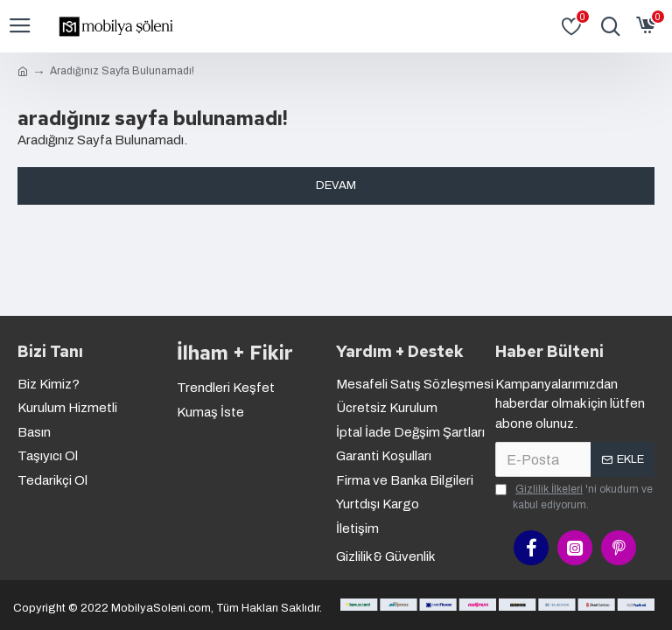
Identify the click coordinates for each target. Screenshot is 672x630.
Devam (336, 185)
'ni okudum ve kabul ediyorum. (574, 496)
